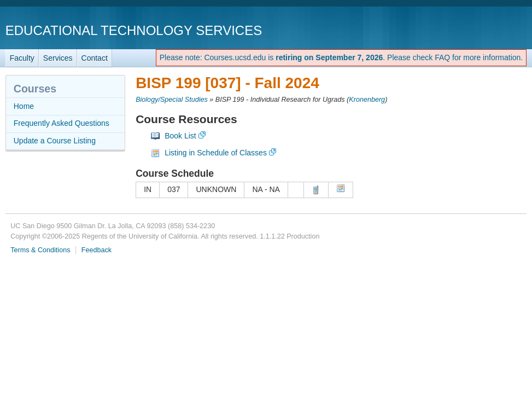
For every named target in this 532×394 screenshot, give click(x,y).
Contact (95, 58)
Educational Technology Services (134, 30)
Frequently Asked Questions (62, 123)
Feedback (97, 250)
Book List (180, 136)
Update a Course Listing (55, 141)
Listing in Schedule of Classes (216, 153)
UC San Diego (464, 30)
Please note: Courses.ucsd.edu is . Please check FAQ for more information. (341, 57)
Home (24, 106)
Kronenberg (367, 100)
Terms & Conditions (40, 250)
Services (58, 58)
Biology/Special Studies (172, 100)
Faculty (22, 58)
